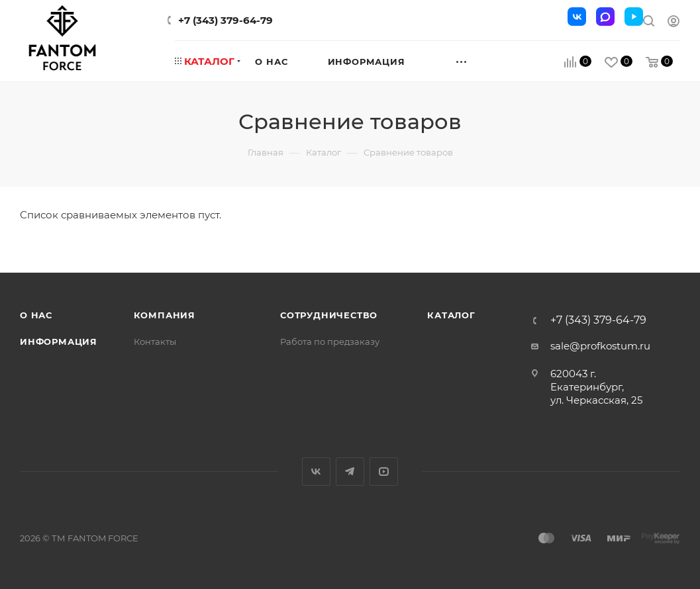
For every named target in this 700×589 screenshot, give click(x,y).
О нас (36, 315)
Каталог (451, 315)
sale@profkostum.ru (600, 346)
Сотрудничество (329, 315)
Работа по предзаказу (330, 341)
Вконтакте (316, 472)
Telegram (350, 472)
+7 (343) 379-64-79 (225, 20)
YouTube (384, 472)
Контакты (155, 341)
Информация (59, 341)
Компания (165, 315)
